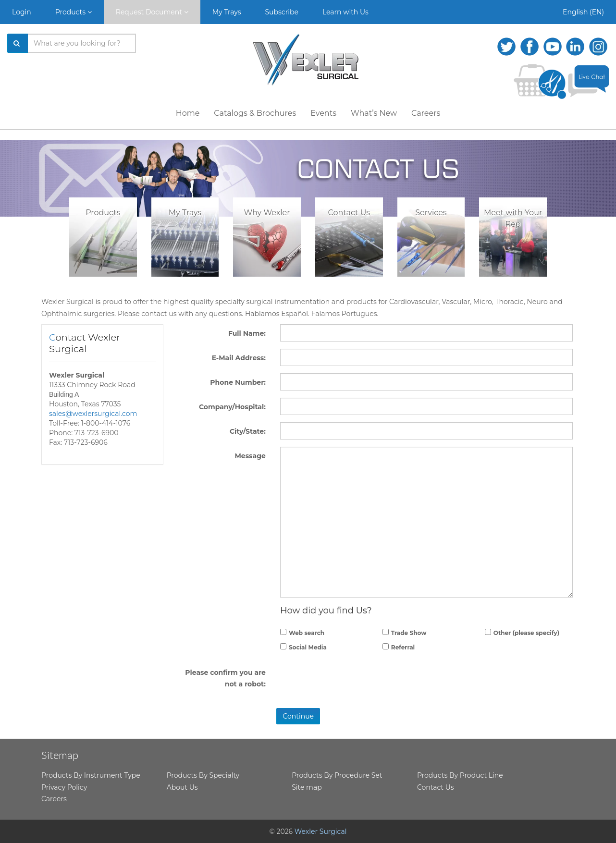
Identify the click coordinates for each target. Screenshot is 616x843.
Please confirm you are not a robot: (225, 678)
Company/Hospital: (232, 407)
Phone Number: (238, 382)
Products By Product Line (460, 775)
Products (74, 12)
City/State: (248, 431)
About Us (182, 787)
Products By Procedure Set (337, 775)
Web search (307, 633)
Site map (307, 787)
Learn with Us (345, 12)
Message (250, 456)
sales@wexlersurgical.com (93, 414)
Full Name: (247, 333)
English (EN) (583, 12)
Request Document (152, 12)
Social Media (308, 647)
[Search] (18, 43)
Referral (403, 647)
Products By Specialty (203, 775)
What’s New (374, 113)
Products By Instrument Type (91, 775)
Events (323, 113)
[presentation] (426, 684)
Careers (426, 113)
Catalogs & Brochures (255, 113)
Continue (298, 716)
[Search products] (82, 43)
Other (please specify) (526, 633)
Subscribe (282, 12)
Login (22, 12)
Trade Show (409, 633)
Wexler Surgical (321, 831)
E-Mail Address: (239, 358)
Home (188, 113)
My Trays (227, 12)
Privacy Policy (64, 787)
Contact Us (436, 787)
